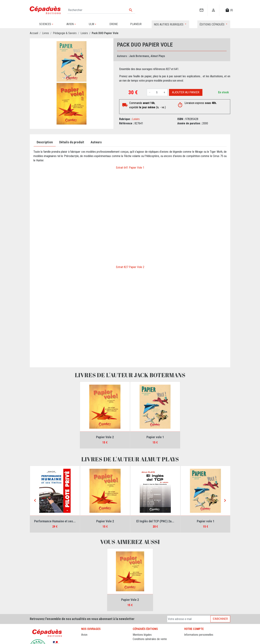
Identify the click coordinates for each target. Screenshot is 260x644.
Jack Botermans (139, 56)
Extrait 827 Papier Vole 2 (130, 267)
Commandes (191, 639)
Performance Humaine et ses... (55, 521)
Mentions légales (142, 635)
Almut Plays (158, 56)
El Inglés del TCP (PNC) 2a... (155, 521)
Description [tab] (45, 142)
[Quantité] (157, 92)
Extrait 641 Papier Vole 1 (130, 168)
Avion (84, 635)
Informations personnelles (199, 635)
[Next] (225, 501)
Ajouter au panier (186, 92)
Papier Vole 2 (105, 437)
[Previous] (35, 501)
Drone (85, 639)
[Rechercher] (101, 10)
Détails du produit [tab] (72, 142)
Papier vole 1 (155, 437)
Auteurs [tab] (96, 142)
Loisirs (136, 119)
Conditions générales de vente (150, 639)
